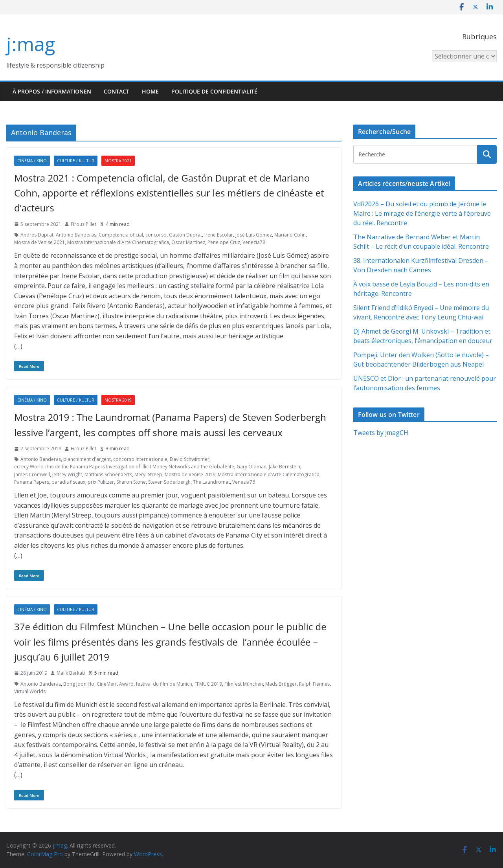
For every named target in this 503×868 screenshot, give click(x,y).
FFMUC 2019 (208, 684)
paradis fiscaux (68, 482)
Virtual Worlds (30, 691)
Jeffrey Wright (67, 474)
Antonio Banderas (76, 235)
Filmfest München (244, 684)
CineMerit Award (115, 684)
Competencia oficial (121, 235)
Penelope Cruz (224, 242)
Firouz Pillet (84, 224)
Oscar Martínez (188, 242)
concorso (156, 235)
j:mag (31, 44)
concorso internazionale (140, 459)
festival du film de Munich (164, 684)
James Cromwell (32, 474)
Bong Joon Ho (79, 684)
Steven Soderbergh (169, 482)
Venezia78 (254, 242)
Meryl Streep (148, 474)
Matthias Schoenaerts (108, 474)
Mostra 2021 (118, 161)
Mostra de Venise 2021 (39, 242)
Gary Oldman (251, 467)
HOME (150, 91)
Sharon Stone (131, 482)
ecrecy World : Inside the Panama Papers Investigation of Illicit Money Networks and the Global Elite (124, 467)
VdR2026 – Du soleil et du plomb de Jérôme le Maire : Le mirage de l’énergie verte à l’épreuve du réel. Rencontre (422, 213)
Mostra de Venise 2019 (190, 474)
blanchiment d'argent (87, 459)
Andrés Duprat (37, 235)
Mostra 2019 (118, 400)
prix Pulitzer (101, 482)
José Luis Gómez (254, 235)
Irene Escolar (219, 235)
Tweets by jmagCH (381, 433)
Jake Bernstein (285, 467)
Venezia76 (244, 482)
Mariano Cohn (290, 235)
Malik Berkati (71, 673)
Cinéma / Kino (32, 161)
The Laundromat (211, 482)
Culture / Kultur (76, 161)
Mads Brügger (281, 684)
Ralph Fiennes (314, 684)
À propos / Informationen (52, 91)
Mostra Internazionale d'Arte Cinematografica (118, 242)
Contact (117, 91)
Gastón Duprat (185, 235)
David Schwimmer (190, 459)
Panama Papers (32, 482)
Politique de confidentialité (214, 91)
